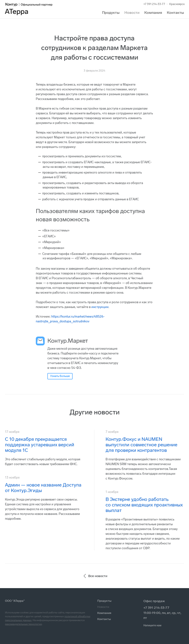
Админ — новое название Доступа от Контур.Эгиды (43, 488)
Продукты (111, 13)
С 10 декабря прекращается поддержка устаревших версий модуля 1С (40, 445)
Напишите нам (152, 625)
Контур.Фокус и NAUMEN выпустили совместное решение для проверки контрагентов (141, 445)
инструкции (100, 307)
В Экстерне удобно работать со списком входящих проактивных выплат (144, 505)
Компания (153, 13)
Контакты (175, 13)
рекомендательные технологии (23, 624)
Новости (132, 13)
